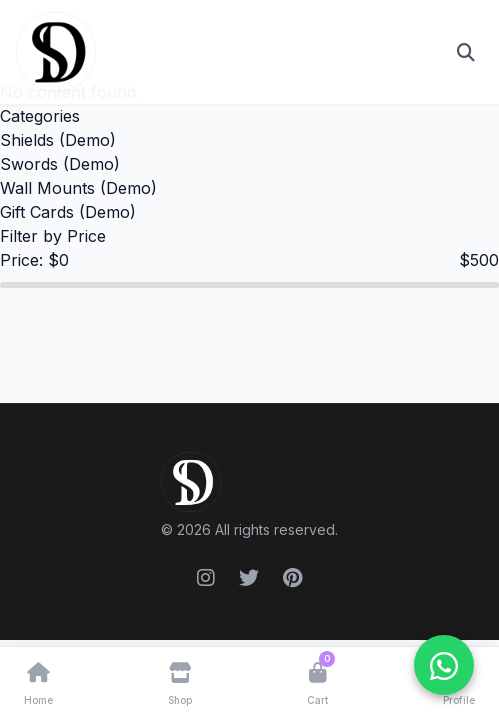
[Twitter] (249, 578)
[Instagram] (206, 578)
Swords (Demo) (60, 164)
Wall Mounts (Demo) (78, 188)
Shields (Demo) (58, 140)
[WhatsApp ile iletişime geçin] (444, 665)
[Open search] (466, 52)
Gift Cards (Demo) (68, 212)
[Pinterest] (292, 578)
